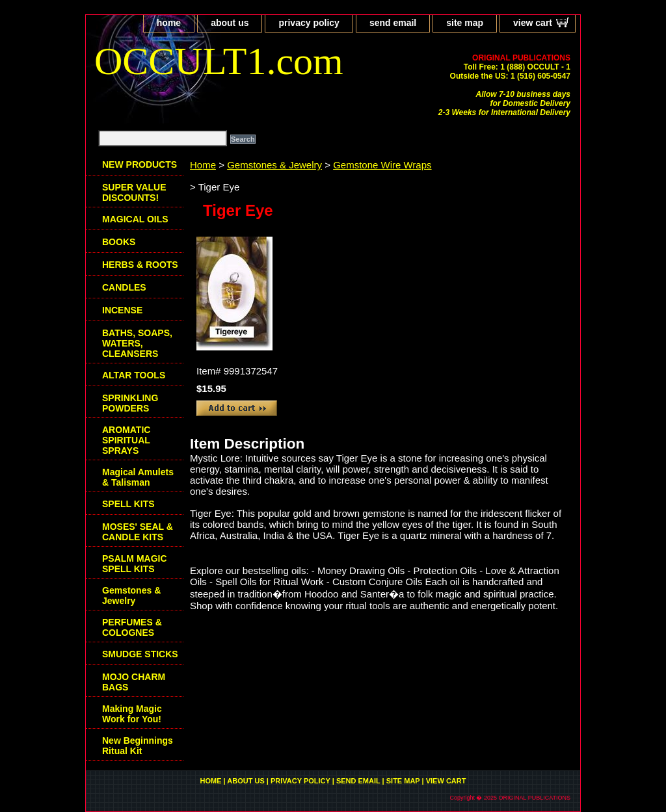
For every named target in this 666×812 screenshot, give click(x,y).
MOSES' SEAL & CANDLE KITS (138, 532)
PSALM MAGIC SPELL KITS (135, 564)
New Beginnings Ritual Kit (138, 746)
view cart (533, 23)
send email (393, 23)
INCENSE (122, 310)
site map (465, 23)
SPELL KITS (128, 504)
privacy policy (309, 23)
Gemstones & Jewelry (274, 165)
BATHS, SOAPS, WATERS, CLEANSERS (137, 343)
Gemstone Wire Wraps (382, 165)
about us (230, 23)
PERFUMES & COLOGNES (132, 627)
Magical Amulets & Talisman (138, 477)
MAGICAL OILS (135, 219)
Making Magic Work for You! (132, 714)
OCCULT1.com (219, 61)
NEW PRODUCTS (140, 164)
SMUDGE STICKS (140, 654)
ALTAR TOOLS (134, 375)
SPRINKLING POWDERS (130, 403)
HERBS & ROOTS (140, 265)
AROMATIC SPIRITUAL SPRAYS (126, 440)
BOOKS (119, 242)
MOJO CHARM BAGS (134, 682)
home (169, 23)
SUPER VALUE (134, 192)
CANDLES (124, 287)
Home (203, 165)
